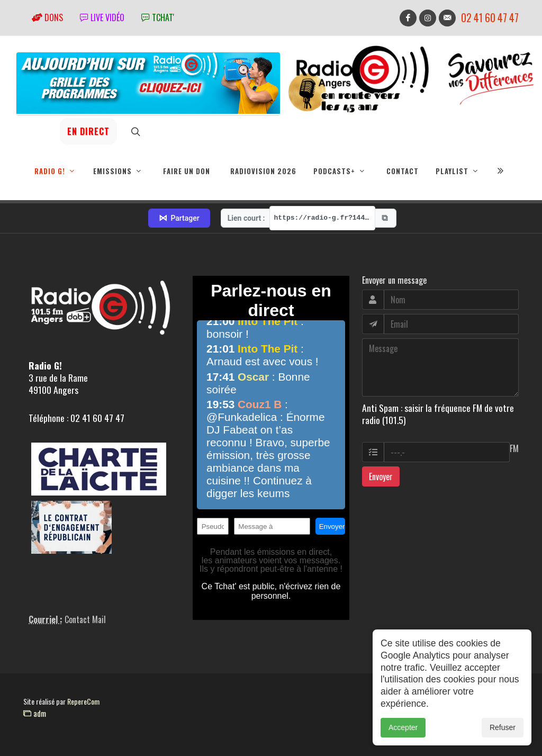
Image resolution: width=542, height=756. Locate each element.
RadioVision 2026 (263, 171)
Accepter (403, 727)
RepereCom (83, 701)
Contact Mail (85, 619)
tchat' (158, 17)
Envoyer (381, 476)
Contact (403, 171)
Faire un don (187, 171)
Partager (179, 218)
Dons (47, 17)
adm (35, 713)
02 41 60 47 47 (490, 18)
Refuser (503, 727)
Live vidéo (102, 17)
